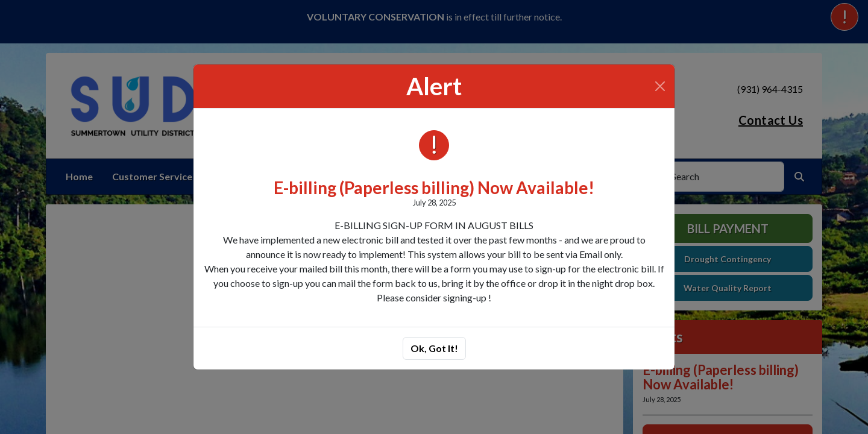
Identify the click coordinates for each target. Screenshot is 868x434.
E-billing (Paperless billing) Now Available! (434, 187)
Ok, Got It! (434, 348)
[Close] (660, 86)
